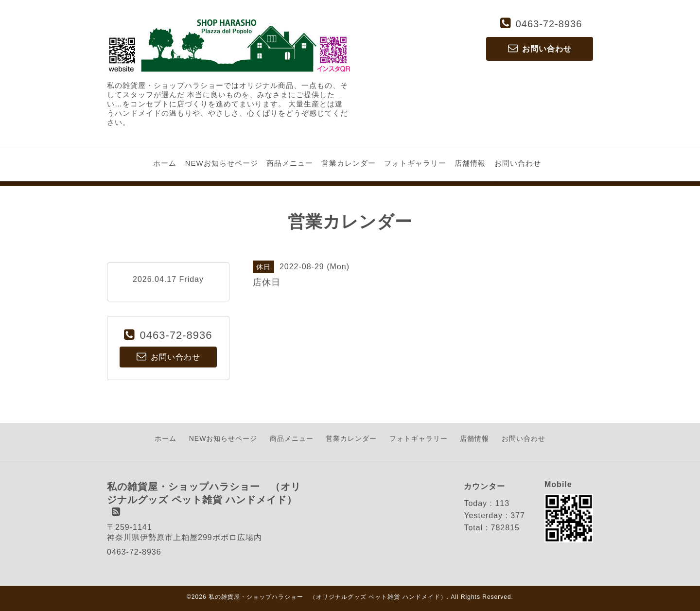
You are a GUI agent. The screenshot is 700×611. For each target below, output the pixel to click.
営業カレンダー (349, 163)
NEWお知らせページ (222, 163)
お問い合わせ (518, 163)
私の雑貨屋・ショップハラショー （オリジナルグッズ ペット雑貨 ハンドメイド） (328, 597)
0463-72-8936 (549, 24)
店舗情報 (470, 163)
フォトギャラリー (415, 163)
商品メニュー (290, 163)
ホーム (165, 163)
